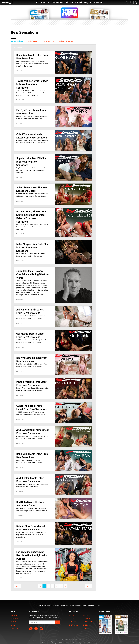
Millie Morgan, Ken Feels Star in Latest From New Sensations (32, 247)
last (88, 586)
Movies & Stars (43, 3)
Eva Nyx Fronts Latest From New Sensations (31, 112)
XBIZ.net (71, 618)
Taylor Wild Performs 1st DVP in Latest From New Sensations (32, 84)
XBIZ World (72, 622)
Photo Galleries (48, 41)
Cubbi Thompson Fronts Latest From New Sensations (32, 407)
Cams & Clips (97, 3)
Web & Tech (58, 3)
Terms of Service (89, 643)
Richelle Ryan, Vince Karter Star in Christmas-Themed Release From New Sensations (31, 217)
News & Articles (17, 41)
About (13, 625)
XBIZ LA (85, 615)
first (17, 586)
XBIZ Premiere (73, 625)
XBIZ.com (72, 615)
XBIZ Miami (86, 618)
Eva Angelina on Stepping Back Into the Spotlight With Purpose (32, 555)
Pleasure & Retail (74, 3)
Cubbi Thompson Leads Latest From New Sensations (32, 136)
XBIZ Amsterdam (88, 622)
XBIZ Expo (86, 625)
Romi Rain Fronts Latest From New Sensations (32, 57)
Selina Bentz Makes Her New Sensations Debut (32, 189)
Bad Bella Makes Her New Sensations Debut (30, 504)
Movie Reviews (33, 41)
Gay (86, 3)
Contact (13, 622)
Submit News (15, 615)
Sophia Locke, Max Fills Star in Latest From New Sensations (32, 162)
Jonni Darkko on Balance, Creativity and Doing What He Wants (32, 274)
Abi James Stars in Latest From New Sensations (30, 311)
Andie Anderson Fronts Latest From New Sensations (32, 432)
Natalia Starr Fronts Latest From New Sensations (31, 528)
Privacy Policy (15, 628)
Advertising (14, 618)
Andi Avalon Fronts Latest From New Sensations (30, 480)
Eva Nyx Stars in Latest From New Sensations (32, 359)
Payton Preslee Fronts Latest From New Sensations (32, 383)
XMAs (85, 628)
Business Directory (66, 41)
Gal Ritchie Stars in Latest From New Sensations (30, 335)
